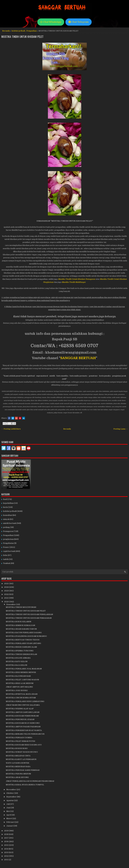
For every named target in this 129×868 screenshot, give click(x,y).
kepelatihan (8, 503)
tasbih (6, 559)
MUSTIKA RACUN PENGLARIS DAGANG (24, 633)
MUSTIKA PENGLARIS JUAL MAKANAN (24, 669)
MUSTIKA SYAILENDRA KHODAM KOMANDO (26, 636)
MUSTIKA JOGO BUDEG (17, 690)
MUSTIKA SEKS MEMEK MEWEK (21, 672)
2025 (7, 583)
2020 (7, 602)
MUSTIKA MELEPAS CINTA (18, 756)
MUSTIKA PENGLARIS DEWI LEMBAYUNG (25, 701)
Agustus (10, 800)
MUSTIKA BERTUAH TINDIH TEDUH (23, 640)
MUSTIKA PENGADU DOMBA (19, 738)
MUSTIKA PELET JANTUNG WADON (22, 680)
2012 (7, 856)
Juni (9, 808)
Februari (11, 822)
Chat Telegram (79, 22)
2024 (7, 587)
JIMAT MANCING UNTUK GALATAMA (23, 705)
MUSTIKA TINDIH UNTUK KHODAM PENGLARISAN (29, 614)
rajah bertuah (9, 551)
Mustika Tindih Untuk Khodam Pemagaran (77, 279)
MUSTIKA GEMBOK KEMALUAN (20, 625)
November (11, 790)
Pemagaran (8, 531)
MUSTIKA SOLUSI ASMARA (18, 658)
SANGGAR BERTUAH (78, 358)
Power (6, 547)
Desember (11, 604)
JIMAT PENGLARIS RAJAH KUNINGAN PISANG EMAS (30, 781)
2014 (6, 849)
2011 (6, 860)
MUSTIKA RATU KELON (17, 661)
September (12, 797)
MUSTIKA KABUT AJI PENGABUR (21, 759)
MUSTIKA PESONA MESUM (18, 774)
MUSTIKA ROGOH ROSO (17, 748)
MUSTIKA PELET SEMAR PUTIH (20, 741)
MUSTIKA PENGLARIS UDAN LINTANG (23, 643)
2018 (7, 834)
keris (5, 507)
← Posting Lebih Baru (11, 429)
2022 (7, 594)
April (9, 815)
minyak (6, 519)
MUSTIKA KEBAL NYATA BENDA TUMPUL (25, 785)
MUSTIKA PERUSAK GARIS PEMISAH (23, 770)
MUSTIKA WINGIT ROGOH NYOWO (22, 752)
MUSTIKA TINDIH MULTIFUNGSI (21, 607)
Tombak (7, 563)
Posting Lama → (121, 429)
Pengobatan (8, 543)
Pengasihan (32, 31)
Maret (9, 818)
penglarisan (8, 539)
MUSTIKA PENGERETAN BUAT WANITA (24, 730)
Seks (5, 555)
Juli (8, 804)
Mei (8, 811)
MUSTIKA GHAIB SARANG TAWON (21, 629)
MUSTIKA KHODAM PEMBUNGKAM (22, 716)
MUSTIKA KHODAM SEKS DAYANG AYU (24, 745)
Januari (10, 826)
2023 (7, 591)
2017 (7, 838)
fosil (5, 499)
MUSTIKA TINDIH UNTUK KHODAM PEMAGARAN (29, 618)
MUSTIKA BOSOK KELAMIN (19, 622)
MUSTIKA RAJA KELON (17, 665)
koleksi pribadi (18, 31)
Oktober (10, 793)
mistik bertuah (10, 523)
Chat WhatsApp (51, 22)
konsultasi (8, 515)
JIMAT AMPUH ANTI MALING (19, 687)
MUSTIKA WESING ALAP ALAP (20, 709)
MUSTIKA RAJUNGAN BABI (18, 676)
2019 (7, 831)
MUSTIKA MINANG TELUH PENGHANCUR (25, 734)
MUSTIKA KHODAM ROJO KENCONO (23, 723)
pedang (6, 527)
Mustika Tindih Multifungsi (74, 282)
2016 (7, 841)
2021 (7, 598)
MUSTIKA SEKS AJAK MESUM (20, 683)
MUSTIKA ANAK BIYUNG (17, 777)
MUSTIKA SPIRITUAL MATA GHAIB (22, 694)
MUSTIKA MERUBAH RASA (18, 767)
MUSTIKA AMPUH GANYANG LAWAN (23, 712)
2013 (7, 852)
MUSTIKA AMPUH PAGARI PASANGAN (23, 727)
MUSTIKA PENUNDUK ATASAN (20, 719)
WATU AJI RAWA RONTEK (18, 763)
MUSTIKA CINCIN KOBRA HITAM (21, 698)
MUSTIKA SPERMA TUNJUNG (20, 651)
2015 (7, 845)
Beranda (6, 31)
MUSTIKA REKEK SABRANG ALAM (21, 647)
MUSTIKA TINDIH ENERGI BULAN (21, 654)
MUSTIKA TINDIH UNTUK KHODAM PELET (22, 37)
